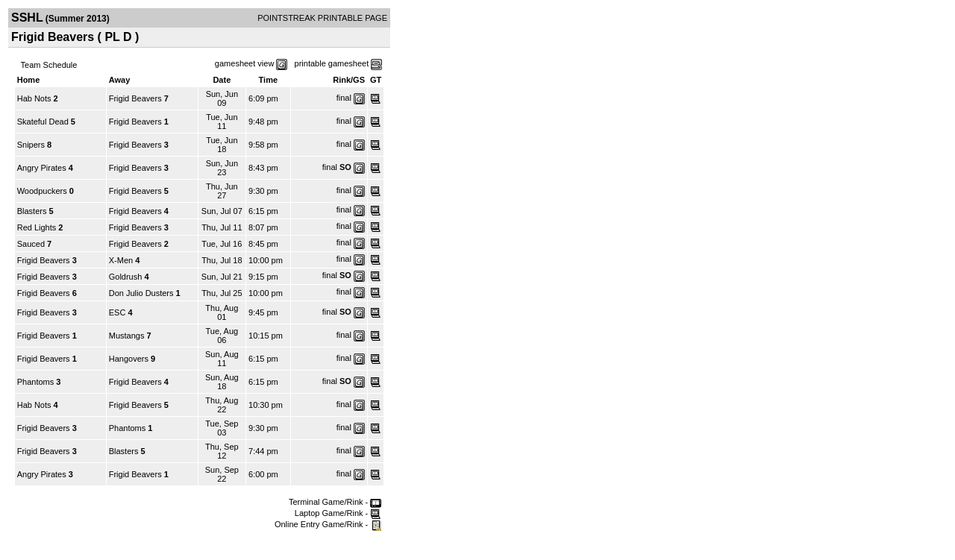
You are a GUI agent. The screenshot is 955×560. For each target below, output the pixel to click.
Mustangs (127, 336)
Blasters (32, 211)
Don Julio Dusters (141, 293)
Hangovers (129, 359)
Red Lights (37, 227)
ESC (118, 312)
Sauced (31, 244)
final (344, 98)
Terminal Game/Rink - (335, 502)
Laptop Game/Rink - (338, 513)
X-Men (121, 260)
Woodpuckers (42, 191)
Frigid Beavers (135, 98)
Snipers (31, 145)
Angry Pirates (42, 168)
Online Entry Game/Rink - (328, 524)
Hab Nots (34, 98)
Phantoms (36, 382)
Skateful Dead (43, 122)
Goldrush (126, 277)
